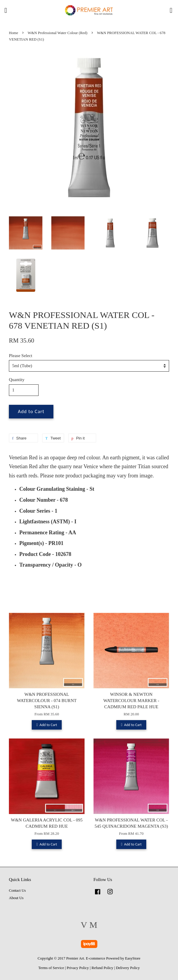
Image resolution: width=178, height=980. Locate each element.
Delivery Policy (128, 968)
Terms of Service (51, 968)
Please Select (21, 356)
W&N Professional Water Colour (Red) (57, 33)
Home (13, 33)
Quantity (17, 380)
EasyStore (133, 958)
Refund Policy (102, 968)
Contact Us (17, 891)
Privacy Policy (78, 968)
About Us (16, 898)
